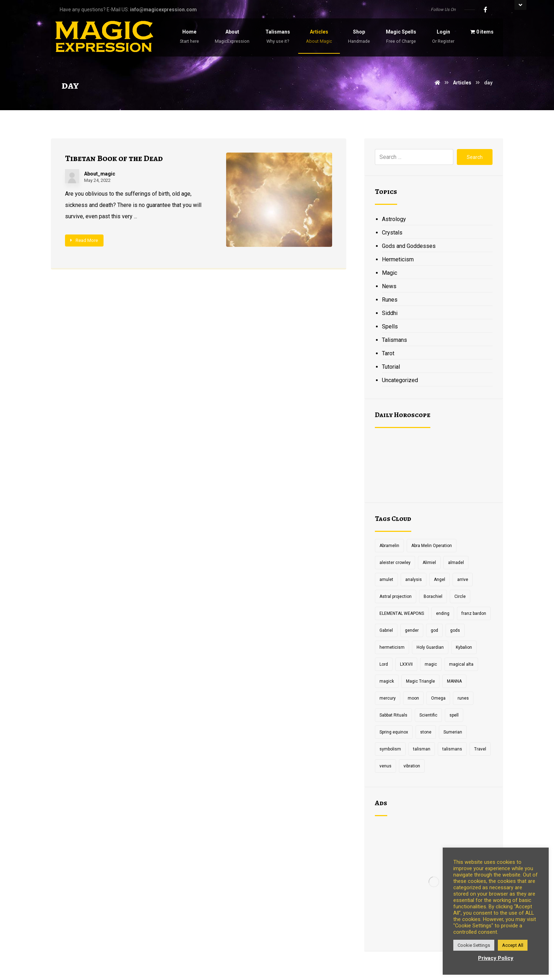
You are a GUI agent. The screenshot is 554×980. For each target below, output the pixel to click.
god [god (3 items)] (434, 630)
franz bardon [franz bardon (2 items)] (474, 613)
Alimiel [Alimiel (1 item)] (429, 563)
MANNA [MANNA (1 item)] (454, 681)
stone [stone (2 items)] (426, 732)
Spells (390, 326)
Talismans (394, 340)
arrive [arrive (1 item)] (463, 580)
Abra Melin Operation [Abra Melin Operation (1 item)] (432, 546)
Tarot (388, 353)
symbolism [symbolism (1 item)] (390, 749)
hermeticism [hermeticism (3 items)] (392, 647)
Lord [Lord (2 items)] (384, 664)
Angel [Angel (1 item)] (440, 580)
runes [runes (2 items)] (463, 698)
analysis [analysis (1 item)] (414, 580)
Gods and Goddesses (409, 246)
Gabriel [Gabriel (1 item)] (386, 630)
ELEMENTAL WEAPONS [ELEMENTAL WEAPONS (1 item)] (402, 613)
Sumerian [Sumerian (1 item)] (453, 732)
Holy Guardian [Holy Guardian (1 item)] (430, 647)
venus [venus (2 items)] (385, 766)
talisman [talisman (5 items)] (422, 749)
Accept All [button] (513, 945)
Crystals (392, 233)
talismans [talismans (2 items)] (452, 749)
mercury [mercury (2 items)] (388, 698)
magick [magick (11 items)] (387, 681)
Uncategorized (400, 380)
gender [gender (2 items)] (412, 630)
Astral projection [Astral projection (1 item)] (396, 596)
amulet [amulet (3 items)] (386, 580)
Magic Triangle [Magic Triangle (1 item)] (420, 681)
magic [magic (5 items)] (431, 664)
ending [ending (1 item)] (443, 613)
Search (475, 157)
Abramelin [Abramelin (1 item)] (389, 546)
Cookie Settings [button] (474, 945)
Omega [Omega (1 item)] (438, 698)
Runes (390, 300)
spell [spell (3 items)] (454, 715)
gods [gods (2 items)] (455, 630)
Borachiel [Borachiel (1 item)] (433, 596)
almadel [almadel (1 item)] (456, 563)
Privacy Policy (496, 958)
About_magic (100, 174)
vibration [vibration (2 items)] (412, 766)
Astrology (394, 219)
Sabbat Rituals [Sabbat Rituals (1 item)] (393, 715)
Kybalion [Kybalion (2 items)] (464, 647)
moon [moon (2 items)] (413, 698)
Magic (390, 273)
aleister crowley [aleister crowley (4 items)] (395, 563)
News (389, 286)
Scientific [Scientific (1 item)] (428, 715)
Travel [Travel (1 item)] (480, 749)
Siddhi (390, 313)
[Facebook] (485, 10)
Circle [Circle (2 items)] (460, 596)
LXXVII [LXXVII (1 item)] (406, 664)
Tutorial (391, 367)
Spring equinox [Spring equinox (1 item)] (394, 732)
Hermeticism (398, 259)
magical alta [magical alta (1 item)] (461, 664)
